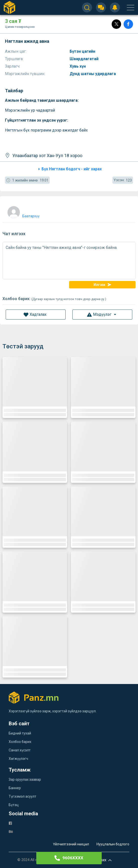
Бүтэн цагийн (83, 51)
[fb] (10, 823)
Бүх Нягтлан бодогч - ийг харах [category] (69, 169)
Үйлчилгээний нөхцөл (71, 844)
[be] (11, 831)
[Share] (128, 24)
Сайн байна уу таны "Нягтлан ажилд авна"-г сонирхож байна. (69, 261)
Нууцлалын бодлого (113, 844)
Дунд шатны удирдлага (93, 74)
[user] (23, 211)
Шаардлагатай (85, 59)
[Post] (116, 24)
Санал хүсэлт (20, 750)
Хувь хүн (78, 66)
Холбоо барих (20, 742)
